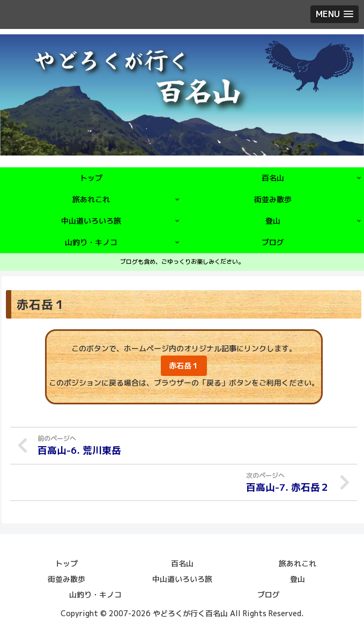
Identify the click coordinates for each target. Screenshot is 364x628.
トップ (66, 563)
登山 (298, 578)
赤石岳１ (184, 365)
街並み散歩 (66, 578)
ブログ (269, 594)
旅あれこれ (298, 563)
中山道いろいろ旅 (182, 578)
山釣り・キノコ (95, 594)
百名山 (182, 563)
